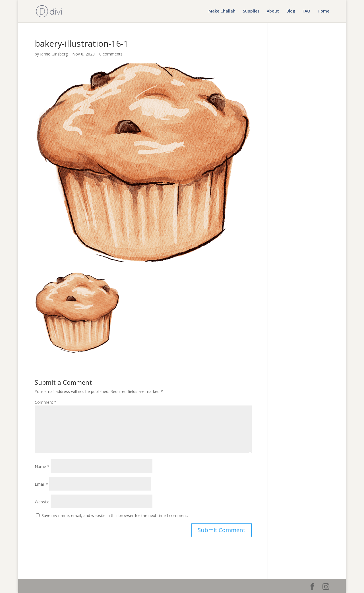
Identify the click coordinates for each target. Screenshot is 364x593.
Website (42, 502)
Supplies (251, 12)
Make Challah (222, 12)
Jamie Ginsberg (54, 54)
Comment (46, 402)
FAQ (306, 12)
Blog (291, 12)
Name (42, 467)
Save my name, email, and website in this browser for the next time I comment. (115, 515)
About (273, 12)
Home (323, 12)
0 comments (111, 54)
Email (41, 484)
